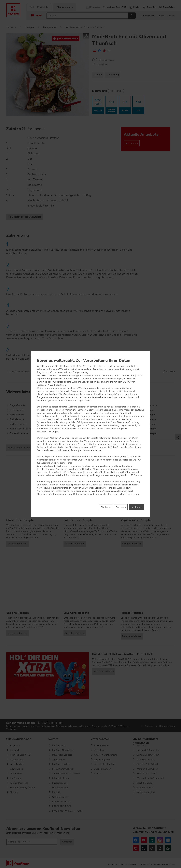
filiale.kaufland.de (19, 739)
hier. (100, 450)
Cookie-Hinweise (145, 864)
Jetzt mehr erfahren (104, 671)
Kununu (144, 848)
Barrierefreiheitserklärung (164, 864)
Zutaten (98, 75)
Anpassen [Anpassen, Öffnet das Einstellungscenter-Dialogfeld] (121, 507)
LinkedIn (168, 840)
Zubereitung (113, 75)
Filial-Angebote (65, 7)
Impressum (112, 864)
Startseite (11, 27)
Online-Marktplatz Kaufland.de (146, 740)
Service (53, 739)
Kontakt (171, 16)
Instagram (160, 840)
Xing (152, 840)
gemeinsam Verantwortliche (65, 379)
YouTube (144, 840)
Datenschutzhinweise (127, 864)
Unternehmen (148, 16)
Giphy (160, 848)
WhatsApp (168, 848)
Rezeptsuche (50, 27)
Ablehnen (106, 507)
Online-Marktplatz (39, 7)
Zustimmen (137, 507)
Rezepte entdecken (17, 544)
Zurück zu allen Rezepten (20, 448)
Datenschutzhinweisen (59, 450)
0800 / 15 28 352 (52, 723)
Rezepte (30, 27)
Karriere (161, 16)
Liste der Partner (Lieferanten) (124, 494)
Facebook (136, 840)
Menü (36, 15)
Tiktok (152, 848)
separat (41, 379)
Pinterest (136, 848)
